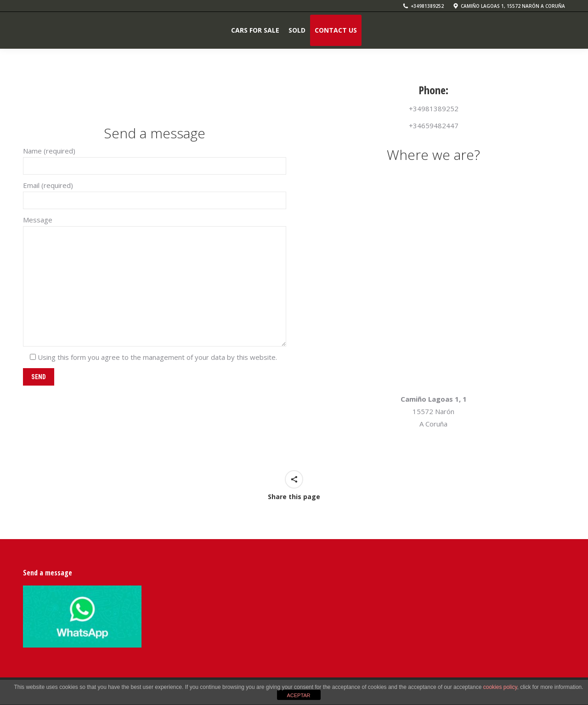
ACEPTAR (298, 695)
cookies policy (500, 687)
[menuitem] (255, 30)
